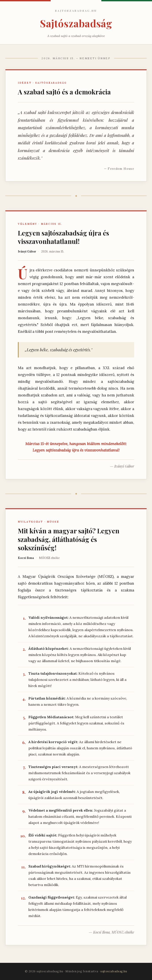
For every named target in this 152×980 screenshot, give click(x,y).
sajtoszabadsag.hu (114, 971)
